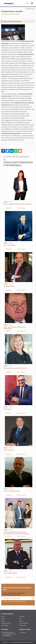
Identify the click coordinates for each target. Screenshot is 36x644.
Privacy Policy (23, 625)
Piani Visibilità (5, 625)
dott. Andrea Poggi (9, 245)
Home (3, 617)
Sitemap (21, 621)
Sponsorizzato (29, 9)
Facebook (22, 633)
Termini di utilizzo (24, 623)
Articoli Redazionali (6, 623)
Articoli (3, 621)
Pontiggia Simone (9, 286)
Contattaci (22, 617)
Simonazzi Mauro (9, 450)
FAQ (20, 619)
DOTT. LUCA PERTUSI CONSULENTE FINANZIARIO (15, 328)
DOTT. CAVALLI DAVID (10, 573)
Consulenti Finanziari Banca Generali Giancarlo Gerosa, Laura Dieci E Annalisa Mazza (16, 534)
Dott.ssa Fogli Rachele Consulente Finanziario (18, 204)
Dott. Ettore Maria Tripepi (12, 491)
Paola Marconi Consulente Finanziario (15, 368)
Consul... (6, 202)
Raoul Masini (8, 409)
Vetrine (3, 619)
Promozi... (11, 202)
